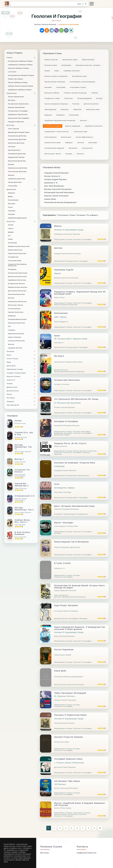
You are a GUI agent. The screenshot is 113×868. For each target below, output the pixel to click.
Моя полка (45, 853)
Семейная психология (72, 71)
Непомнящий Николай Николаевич (59, 193)
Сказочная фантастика (16, 341)
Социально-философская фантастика (17, 265)
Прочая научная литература (55, 82)
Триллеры (12, 147)
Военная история (51, 65)
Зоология (83, 120)
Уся (9, 236)
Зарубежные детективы (17, 179)
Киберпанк (12, 316)
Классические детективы (17, 139)
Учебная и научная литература (75, 93)
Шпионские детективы (16, 143)
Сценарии (12, 211)
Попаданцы (12, 269)
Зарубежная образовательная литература (60, 120)
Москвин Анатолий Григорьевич (58, 189)
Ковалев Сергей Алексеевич (56, 196)
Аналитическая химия (53, 143)
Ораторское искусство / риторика (88, 65)
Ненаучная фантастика (17, 323)
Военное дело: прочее (53, 154)
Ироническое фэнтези (16, 334)
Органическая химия (70, 60)
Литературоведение (85, 98)
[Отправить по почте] (66, 30)
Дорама (11, 232)
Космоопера (12, 243)
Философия (93, 143)
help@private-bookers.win (87, 853)
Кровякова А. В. (51, 183)
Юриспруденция (50, 109)
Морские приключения (16, 107)
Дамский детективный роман (19, 132)
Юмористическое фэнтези (18, 287)
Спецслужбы (13, 186)
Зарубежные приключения (18, 114)
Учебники (95, 93)
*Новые (72, 215)
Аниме (10, 239)
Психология (69, 98)
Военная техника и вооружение (56, 76)
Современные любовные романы (20, 65)
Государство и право (52, 98)
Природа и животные (16, 122)
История (99, 98)
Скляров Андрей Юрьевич (55, 179)
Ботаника (69, 154)
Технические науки (81, 132)
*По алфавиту (92, 215)
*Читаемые (81, 215)
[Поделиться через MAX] (71, 30)
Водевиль (12, 193)
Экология (81, 143)
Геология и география (53, 126)
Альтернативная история (17, 319)
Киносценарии (13, 200)
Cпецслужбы (61, 87)
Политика (76, 104)
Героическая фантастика (17, 253)
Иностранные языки (79, 76)
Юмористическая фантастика (19, 246)
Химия (57, 71)
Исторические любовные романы (20, 61)
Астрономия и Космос (78, 87)
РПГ (10, 326)
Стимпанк (12, 330)
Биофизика (61, 115)
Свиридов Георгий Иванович (56, 173)
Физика (47, 71)
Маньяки (11, 175)
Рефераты (69, 143)
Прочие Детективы (15, 182)
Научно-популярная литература (56, 104)
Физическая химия (93, 109)
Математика (73, 148)
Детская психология (91, 104)
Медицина (48, 115)
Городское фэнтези (15, 348)
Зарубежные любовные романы (20, 90)
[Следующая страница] (100, 828)
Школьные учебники (52, 93)
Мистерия (12, 204)
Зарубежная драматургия (17, 218)
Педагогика (77, 109)
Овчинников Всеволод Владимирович (60, 202)
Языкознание (74, 115)
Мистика (11, 298)
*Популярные (63, 215)
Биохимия (48, 87)
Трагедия (11, 214)
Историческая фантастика (18, 273)
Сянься (11, 228)
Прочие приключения (16, 97)
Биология (80, 154)
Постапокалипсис (14, 309)
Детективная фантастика (17, 291)
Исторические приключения (18, 104)
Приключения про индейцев (19, 118)
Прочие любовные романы (18, 82)
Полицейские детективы (17, 154)
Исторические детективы (17, 136)
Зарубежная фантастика (17, 280)
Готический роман (15, 261)
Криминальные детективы (18, 168)
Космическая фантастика (17, 301)
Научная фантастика (16, 312)
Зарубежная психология (94, 126)
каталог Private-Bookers (45, 24)
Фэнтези (11, 344)
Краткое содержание (73, 126)
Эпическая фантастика (16, 294)
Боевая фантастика (15, 250)
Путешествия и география (18, 111)
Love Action (12, 72)
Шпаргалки (65, 109)
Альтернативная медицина (54, 148)
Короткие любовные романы (19, 68)
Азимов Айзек (50, 199)
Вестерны (12, 100)
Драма (10, 196)
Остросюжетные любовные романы (21, 75)
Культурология (87, 148)
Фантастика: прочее (15, 305)
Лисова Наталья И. (52, 176)
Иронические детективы (17, 161)
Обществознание (88, 60)
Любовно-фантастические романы (21, 86)
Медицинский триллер (16, 157)
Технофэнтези (13, 257)
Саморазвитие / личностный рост (57, 132)
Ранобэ (11, 225)
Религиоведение (51, 137)
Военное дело (66, 137)
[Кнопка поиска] (86, 4)
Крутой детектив (14, 150)
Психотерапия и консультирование (82, 82)
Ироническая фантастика (17, 276)
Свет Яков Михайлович (54, 186)
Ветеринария (66, 65)
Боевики (11, 164)
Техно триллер (14, 129)
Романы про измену (16, 79)
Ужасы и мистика (15, 337)
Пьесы (10, 207)
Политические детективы (17, 171)
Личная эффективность (84, 137)
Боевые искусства (51, 60)
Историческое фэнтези (16, 284)
